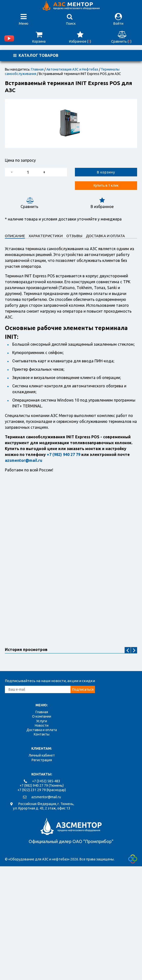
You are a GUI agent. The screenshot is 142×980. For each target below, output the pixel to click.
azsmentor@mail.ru (46, 797)
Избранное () (80, 37)
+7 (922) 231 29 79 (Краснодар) (42, 790)
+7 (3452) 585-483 (46, 781)
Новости (42, 725)
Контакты (42, 734)
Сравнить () (121, 37)
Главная (37, 69)
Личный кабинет (42, 755)
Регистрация (42, 760)
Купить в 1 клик (106, 185)
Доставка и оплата (42, 730)
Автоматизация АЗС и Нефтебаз (72, 69)
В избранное (102, 203)
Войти (118, 19)
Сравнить (29, 203)
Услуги (42, 721)
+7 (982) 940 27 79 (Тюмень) (42, 785)
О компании (42, 716)
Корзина (39, 37)
